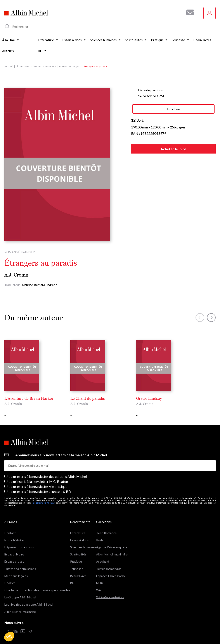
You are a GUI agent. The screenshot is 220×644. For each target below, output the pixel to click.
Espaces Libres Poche (111, 571)
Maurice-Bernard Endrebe (40, 285)
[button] (9, 637)
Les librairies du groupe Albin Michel (29, 600)
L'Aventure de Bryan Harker (29, 398)
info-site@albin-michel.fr (44, 498)
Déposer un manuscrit (19, 542)
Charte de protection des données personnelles (37, 585)
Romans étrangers (70, 66)
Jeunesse (77, 564)
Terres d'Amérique (109, 564)
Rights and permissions (20, 564)
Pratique (76, 557)
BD (72, 578)
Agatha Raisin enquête (112, 542)
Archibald (103, 557)
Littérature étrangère (44, 66)
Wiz (99, 585)
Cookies (10, 578)
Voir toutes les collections (110, 592)
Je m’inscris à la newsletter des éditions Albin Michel (48, 472)
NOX (100, 578)
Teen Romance (106, 528)
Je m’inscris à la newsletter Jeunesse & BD (40, 487)
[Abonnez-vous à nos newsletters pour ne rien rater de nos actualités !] (189, 12)
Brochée (173, 109)
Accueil (9, 66)
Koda (100, 535)
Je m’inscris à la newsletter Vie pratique (38, 482)
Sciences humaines (83, 542)
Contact (10, 528)
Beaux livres (78, 571)
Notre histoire (14, 535)
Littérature (22, 66)
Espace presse (14, 557)
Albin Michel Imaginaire (20, 607)
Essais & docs (79, 535)
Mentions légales (16, 571)
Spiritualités (78, 550)
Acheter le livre (173, 149)
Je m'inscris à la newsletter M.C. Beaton (39, 477)
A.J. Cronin (16, 275)
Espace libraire (14, 550)
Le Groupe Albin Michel (20, 592)
